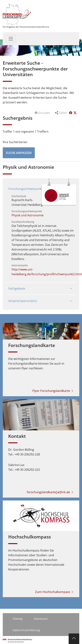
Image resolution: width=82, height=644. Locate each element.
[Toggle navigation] (11, 39)
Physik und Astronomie (28, 215)
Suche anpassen (19, 153)
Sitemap (18, 619)
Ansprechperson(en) (23, 301)
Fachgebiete (17, 288)
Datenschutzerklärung (26, 630)
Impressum (41, 619)
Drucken (43, 113)
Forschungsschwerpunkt (25, 189)
